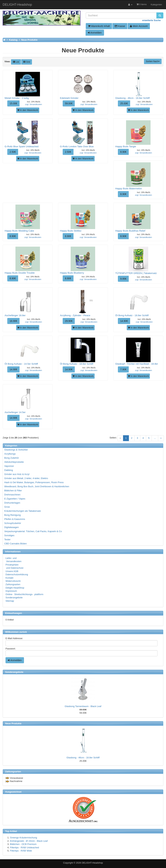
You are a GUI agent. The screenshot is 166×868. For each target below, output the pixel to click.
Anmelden (95, 33)
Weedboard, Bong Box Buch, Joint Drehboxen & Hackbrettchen (37, 486)
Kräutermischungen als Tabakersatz (23, 511)
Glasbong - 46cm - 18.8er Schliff (83, 758)
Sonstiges (9, 535)
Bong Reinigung (13, 515)
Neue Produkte (13, 723)
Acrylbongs (10, 454)
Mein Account (139, 26)
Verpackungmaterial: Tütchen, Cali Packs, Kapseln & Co (33, 531)
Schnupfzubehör (13, 523)
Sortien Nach (153, 61)
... (155, 438)
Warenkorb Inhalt (99, 26)
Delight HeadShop (15, 588)
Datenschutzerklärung (17, 574)
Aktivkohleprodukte (14, 462)
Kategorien (156, 5)
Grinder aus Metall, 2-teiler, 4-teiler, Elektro (26, 478)
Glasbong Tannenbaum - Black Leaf (83, 706)
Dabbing (9, 470)
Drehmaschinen (12, 495)
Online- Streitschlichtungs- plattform (24, 594)
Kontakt (9, 578)
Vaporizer (9, 466)
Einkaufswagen (14, 613)
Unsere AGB (12, 571)
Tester (7, 539)
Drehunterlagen (12, 503)
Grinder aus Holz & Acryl (17, 474)
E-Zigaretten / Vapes (15, 499)
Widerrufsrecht (13, 581)
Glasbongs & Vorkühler (16, 450)
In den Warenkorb (28, 110)
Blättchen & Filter (13, 491)
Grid (27, 62)
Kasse (120, 26)
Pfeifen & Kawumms (15, 519)
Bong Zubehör (12, 458)
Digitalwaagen (12, 527)
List (16, 62)
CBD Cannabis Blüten (15, 544)
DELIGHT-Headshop (92, 863)
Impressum (11, 591)
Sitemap (10, 601)
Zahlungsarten (13, 584)
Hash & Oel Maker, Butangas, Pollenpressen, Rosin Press (34, 482)
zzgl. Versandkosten (33, 104)
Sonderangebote (14, 598)
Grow (7, 507)
